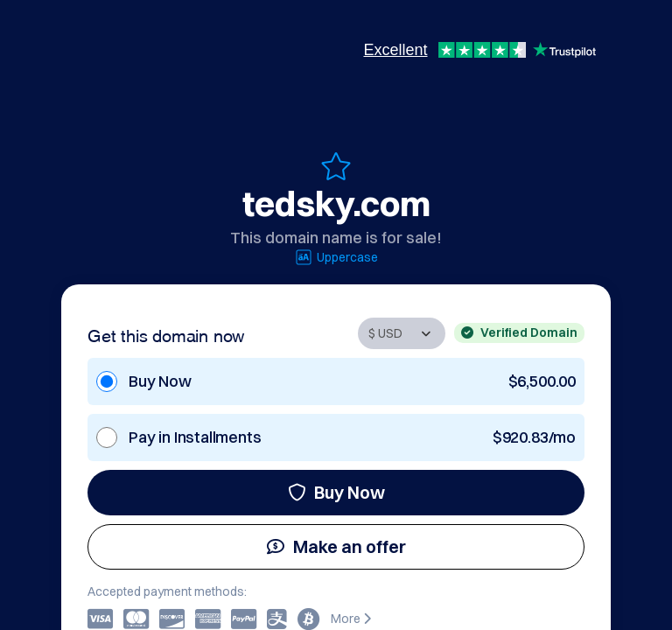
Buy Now (336, 492)
